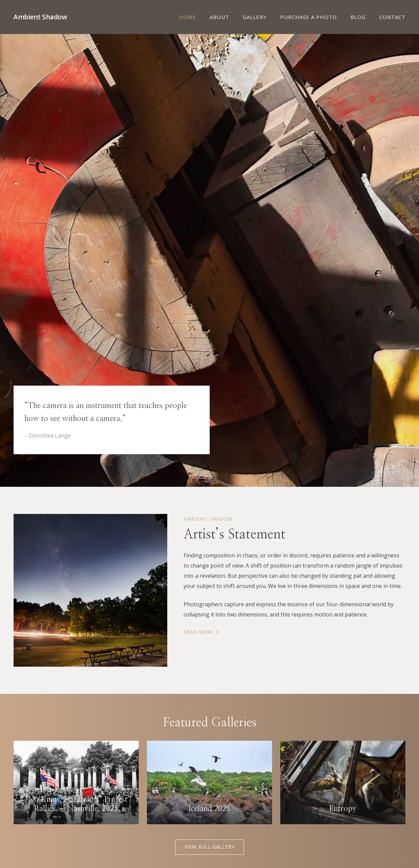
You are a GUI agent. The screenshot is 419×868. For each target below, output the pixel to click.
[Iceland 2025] (209, 782)
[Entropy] (343, 782)
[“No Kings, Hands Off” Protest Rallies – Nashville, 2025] (76, 782)
